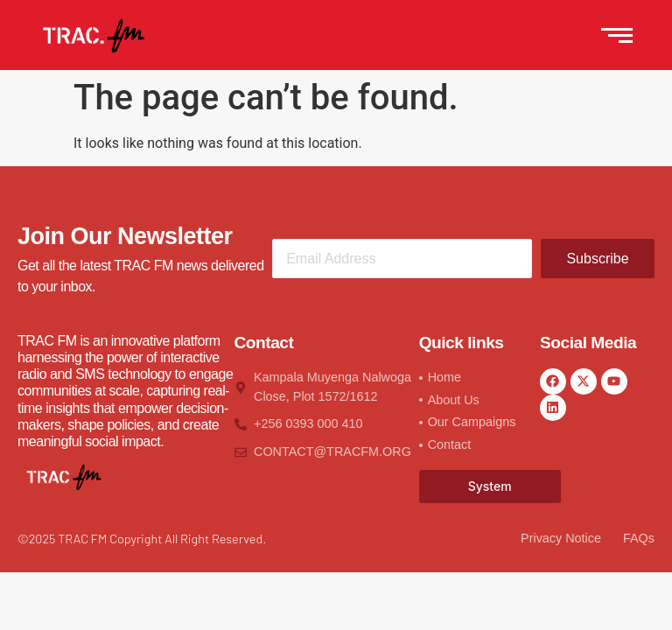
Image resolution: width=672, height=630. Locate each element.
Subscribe (597, 259)
